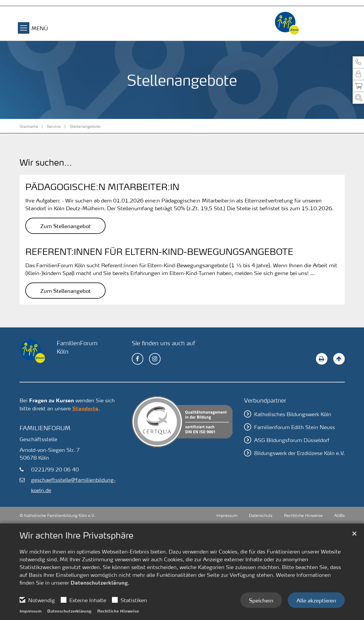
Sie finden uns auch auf (163, 343)
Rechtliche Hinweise (118, 611)
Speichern (261, 600)
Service (54, 126)
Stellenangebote (85, 126)
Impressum (31, 611)
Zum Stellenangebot (65, 226)
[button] (358, 62)
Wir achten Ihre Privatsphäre (77, 535)
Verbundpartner (265, 400)
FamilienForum (45, 428)
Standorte (85, 408)
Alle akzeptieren (316, 600)
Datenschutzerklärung (99, 583)
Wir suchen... (46, 162)
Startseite (29, 126)
